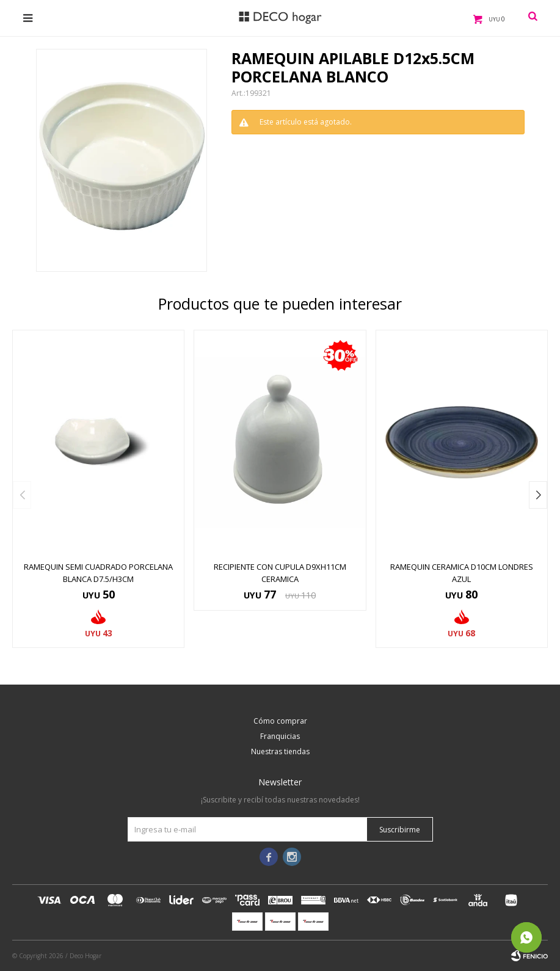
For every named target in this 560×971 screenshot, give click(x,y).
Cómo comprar (280, 721)
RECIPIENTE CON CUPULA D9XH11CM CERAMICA (280, 573)
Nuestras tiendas (280, 751)
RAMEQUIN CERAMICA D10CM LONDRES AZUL (462, 573)
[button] (538, 495)
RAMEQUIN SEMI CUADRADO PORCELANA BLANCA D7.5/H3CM (98, 573)
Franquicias (280, 736)
